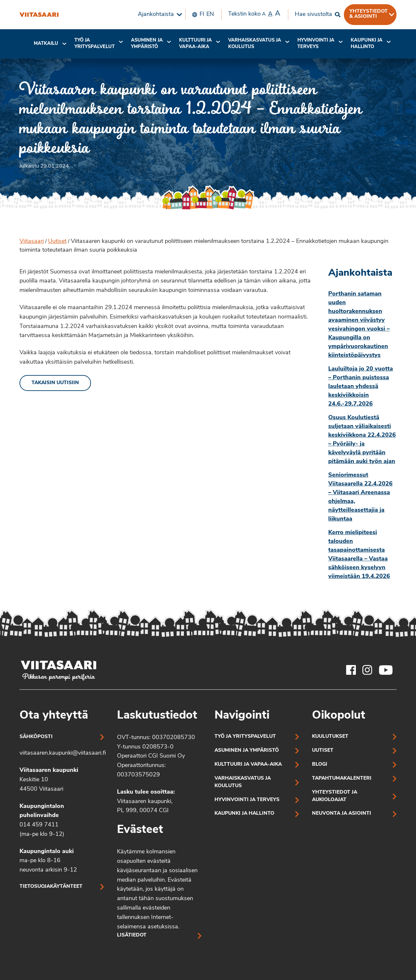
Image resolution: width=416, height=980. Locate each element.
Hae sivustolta (313, 14)
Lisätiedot (132, 935)
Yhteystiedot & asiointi (369, 14)
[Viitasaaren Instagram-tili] (367, 670)
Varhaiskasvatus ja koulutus (255, 44)
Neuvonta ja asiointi (342, 814)
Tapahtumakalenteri (342, 779)
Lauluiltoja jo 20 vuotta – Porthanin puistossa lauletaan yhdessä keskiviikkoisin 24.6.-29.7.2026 (361, 387)
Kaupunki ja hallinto (367, 44)
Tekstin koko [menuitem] (254, 14)
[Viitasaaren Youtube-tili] (386, 670)
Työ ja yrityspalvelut (95, 44)
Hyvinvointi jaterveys (316, 44)
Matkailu (46, 44)
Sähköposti (36, 737)
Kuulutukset (330, 737)
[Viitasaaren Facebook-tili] (351, 670)
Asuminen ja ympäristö (147, 44)
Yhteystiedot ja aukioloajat (335, 796)
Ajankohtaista (156, 14)
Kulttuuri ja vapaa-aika (195, 44)
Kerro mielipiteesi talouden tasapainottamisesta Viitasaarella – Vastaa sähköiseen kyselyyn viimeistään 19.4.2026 (359, 555)
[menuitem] (158, 15)
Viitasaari (32, 241)
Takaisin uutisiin (55, 383)
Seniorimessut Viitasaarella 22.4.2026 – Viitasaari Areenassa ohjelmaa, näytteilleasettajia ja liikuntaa (360, 497)
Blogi (320, 765)
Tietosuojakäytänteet (51, 887)
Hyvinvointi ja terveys (247, 800)
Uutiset (57, 241)
